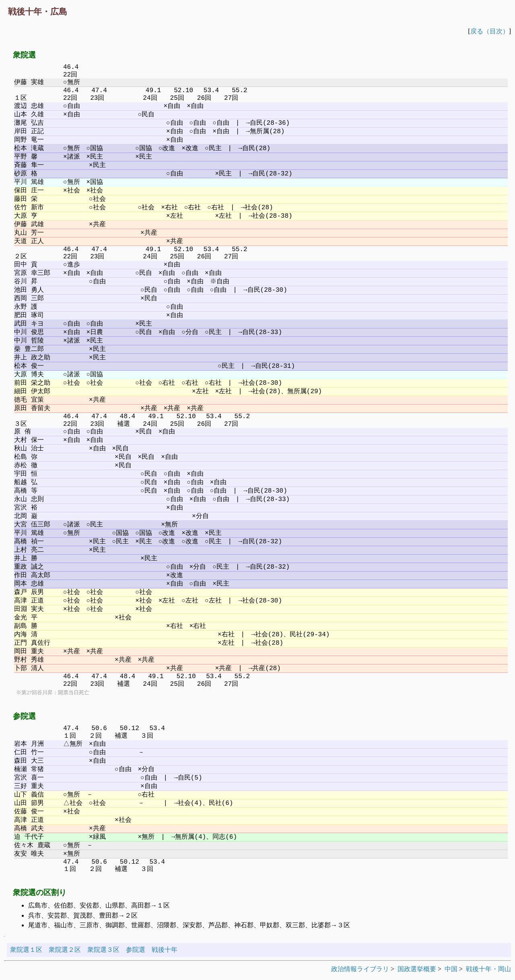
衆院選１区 (26, 950)
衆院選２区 (65, 950)
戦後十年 (165, 950)
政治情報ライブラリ (360, 969)
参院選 (136, 950)
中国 (451, 969)
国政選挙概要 (417, 969)
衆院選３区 (103, 950)
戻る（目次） (490, 31)
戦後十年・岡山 (488, 969)
